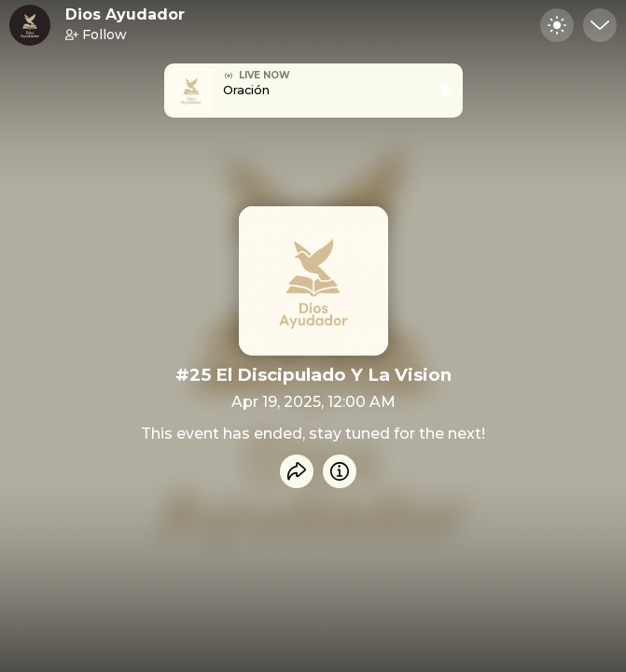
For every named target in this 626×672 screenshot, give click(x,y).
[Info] (340, 471)
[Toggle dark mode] (557, 25)
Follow (96, 35)
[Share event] (297, 471)
